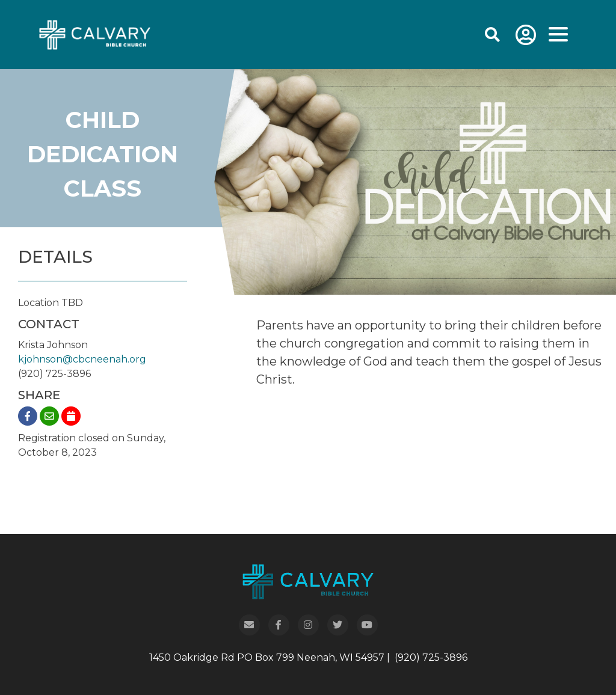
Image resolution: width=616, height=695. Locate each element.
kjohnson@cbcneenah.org (82, 359)
